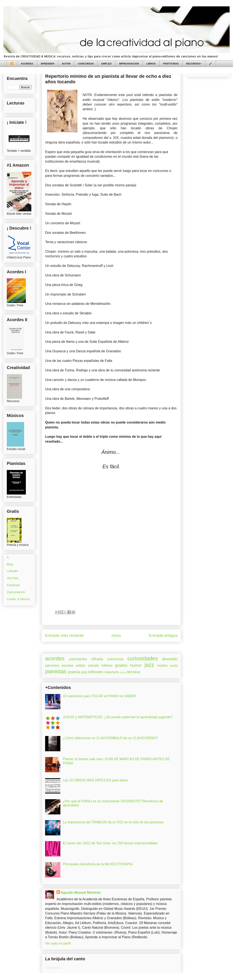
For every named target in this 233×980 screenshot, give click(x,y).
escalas (68, 666)
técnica (134, 672)
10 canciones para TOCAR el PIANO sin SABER (99, 696)
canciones (78, 659)
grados (121, 665)
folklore (107, 666)
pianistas (56, 671)
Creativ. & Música (18, 599)
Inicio (116, 635)
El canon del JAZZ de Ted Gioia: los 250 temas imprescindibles (110, 843)
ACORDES (27, 64)
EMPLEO (106, 64)
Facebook (13, 585)
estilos (81, 666)
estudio (94, 666)
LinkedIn (12, 571)
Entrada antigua (163, 635)
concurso (115, 659)
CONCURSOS (86, 64)
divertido (170, 659)
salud (123, 672)
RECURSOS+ (194, 64)
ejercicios (52, 666)
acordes (55, 658)
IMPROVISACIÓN (129, 64)
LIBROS (151, 64)
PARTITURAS (171, 64)
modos (162, 666)
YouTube (13, 578)
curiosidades (143, 658)
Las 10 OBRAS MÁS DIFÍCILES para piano (95, 780)
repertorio (112, 672)
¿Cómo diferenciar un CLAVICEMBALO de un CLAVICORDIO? (110, 738)
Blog (10, 564)
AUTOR (66, 64)
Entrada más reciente (64, 635)
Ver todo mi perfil (58, 943)
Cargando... (54, 968)
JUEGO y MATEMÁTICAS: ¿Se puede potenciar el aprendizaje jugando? (118, 717)
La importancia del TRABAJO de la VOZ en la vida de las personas (113, 822)
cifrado (97, 659)
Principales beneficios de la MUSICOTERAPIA (98, 864)
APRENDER (48, 64)
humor (136, 665)
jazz (149, 665)
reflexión (96, 672)
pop (84, 672)
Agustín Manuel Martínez (81, 893)
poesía (74, 672)
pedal (174, 666)
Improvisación (16, 592)
